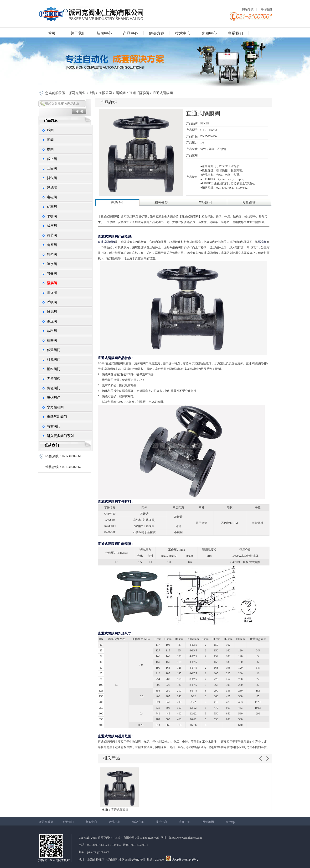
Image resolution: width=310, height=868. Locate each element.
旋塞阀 (52, 207)
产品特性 (117, 203)
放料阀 (52, 331)
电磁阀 (52, 197)
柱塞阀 (52, 340)
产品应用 (205, 203)
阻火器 (52, 293)
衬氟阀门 (54, 359)
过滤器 (52, 188)
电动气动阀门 (57, 417)
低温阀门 (54, 350)
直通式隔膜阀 (139, 93)
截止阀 (52, 159)
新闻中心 (104, 33)
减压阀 (52, 226)
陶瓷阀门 (54, 388)
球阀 (50, 130)
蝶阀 (50, 149)
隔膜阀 (121, 93)
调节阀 (52, 235)
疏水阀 (52, 264)
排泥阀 (52, 312)
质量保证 (249, 203)
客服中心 (209, 33)
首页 (52, 33)
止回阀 (52, 168)
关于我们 (78, 33)
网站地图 (266, 9)
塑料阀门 (54, 369)
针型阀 (52, 254)
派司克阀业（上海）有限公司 (91, 93)
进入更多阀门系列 (60, 436)
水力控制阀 (55, 407)
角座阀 (52, 245)
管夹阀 (52, 274)
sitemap (230, 822)
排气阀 (52, 178)
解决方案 (157, 33)
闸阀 (50, 140)
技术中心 (183, 33)
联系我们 (235, 33)
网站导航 (248, 9)
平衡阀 (52, 216)
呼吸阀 (52, 302)
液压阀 (52, 321)
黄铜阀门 (54, 398)
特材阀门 (54, 426)
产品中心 (130, 33)
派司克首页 (46, 822)
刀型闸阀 (54, 379)
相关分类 (161, 203)
